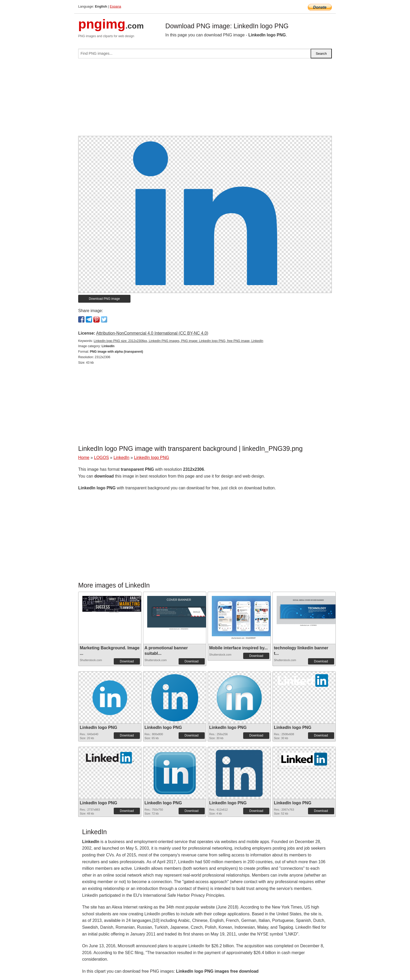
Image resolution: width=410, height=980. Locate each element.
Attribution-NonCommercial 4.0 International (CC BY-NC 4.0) (152, 333)
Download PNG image (104, 299)
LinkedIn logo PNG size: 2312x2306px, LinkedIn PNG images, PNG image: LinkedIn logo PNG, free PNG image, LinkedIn (178, 341)
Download (127, 661)
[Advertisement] (205, 99)
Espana (115, 6)
